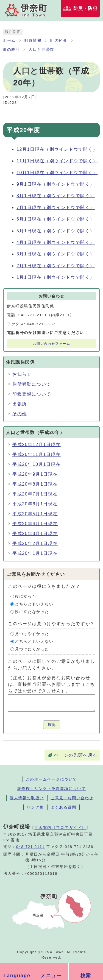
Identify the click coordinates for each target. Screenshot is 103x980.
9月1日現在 (56, 184)
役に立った (26, 596)
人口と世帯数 (41, 50)
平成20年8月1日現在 (35, 484)
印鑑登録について (32, 394)
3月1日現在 (56, 254)
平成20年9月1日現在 (35, 474)
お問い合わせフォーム (52, 344)
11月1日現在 (57, 161)
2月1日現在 (56, 266)
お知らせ (22, 374)
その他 (20, 414)
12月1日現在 (57, 149)
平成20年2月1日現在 (35, 543)
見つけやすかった (32, 634)
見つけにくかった (32, 649)
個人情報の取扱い (27, 798)
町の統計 (11, 50)
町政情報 (33, 41)
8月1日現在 (56, 196)
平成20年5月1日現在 (35, 514)
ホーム (9, 41)
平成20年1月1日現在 (35, 553)
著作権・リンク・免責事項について (52, 789)
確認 (52, 725)
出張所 (20, 404)
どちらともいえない (34, 604)
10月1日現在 (57, 173)
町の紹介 (59, 41)
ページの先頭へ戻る (76, 755)
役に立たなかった (32, 612)
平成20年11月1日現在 (37, 454)
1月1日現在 (56, 277)
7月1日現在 (56, 208)
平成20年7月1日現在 (35, 494)
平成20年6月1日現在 (35, 504)
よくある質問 (63, 807)
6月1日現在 (56, 219)
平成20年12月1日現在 (37, 445)
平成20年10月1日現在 (37, 464)
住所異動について (32, 384)
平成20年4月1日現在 (35, 524)
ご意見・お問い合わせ (72, 798)
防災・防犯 (85, 8)
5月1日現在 (56, 231)
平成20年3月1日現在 (35, 534)
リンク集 (35, 807)
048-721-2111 (30, 847)
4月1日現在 (56, 242)
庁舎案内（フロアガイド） (60, 828)
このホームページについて (51, 779)
